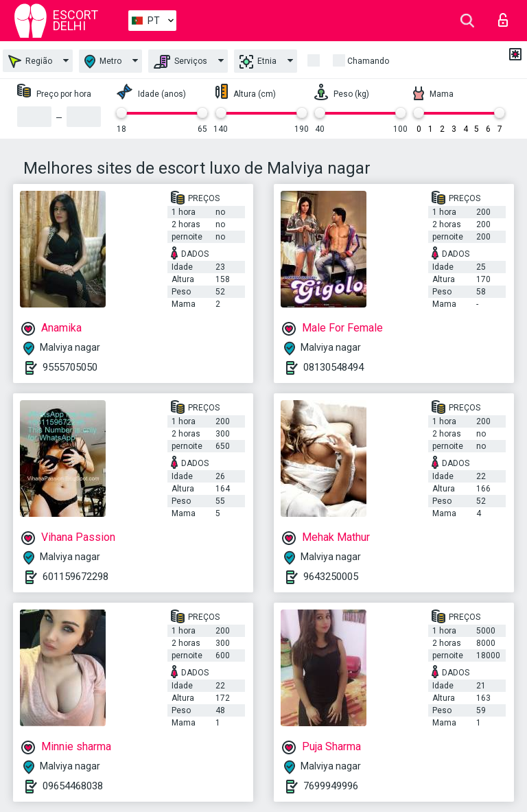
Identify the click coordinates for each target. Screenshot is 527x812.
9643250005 (331, 577)
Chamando (368, 61)
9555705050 (70, 367)
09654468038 (73, 786)
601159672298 (75, 577)
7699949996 (331, 786)
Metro (103, 61)
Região (30, 61)
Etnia (258, 62)
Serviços (180, 62)
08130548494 (333, 367)
